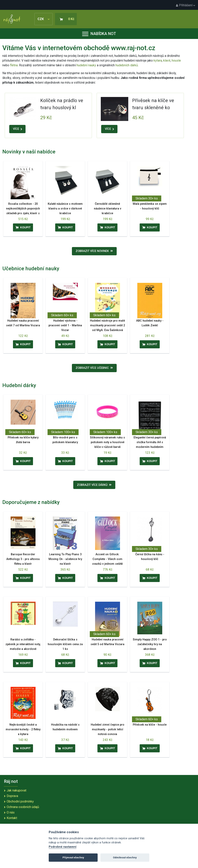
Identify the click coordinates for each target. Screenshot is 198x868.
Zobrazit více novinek (94, 251)
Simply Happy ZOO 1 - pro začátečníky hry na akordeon (150, 644)
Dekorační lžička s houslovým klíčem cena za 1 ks (65, 644)
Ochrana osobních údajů (23, 807)
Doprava (12, 796)
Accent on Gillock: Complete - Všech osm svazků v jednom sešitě (107, 559)
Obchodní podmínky (20, 801)
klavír (167, 60)
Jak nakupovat (16, 790)
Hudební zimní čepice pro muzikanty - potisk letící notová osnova (108, 729)
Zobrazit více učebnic (94, 368)
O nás (11, 812)
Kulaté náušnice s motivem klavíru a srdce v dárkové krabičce (65, 209)
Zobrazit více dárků (94, 485)
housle (176, 60)
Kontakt (12, 818)
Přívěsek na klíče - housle (150, 725)
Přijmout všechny (73, 857)
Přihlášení (185, 5)
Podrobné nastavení (63, 847)
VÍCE (17, 129)
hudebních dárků (127, 65)
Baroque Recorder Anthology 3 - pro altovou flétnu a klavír (23, 559)
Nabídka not (99, 34)
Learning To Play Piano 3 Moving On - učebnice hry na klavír (65, 559)
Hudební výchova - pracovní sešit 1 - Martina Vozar (65, 325)
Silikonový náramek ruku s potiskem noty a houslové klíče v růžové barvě (107, 442)
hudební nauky (86, 65)
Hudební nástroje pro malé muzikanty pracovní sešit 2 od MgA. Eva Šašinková (107, 325)
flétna (14, 65)
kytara (158, 60)
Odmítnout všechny (125, 857)
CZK (44, 19)
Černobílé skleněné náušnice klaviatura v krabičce (108, 209)
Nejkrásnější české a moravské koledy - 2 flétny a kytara (23, 729)
